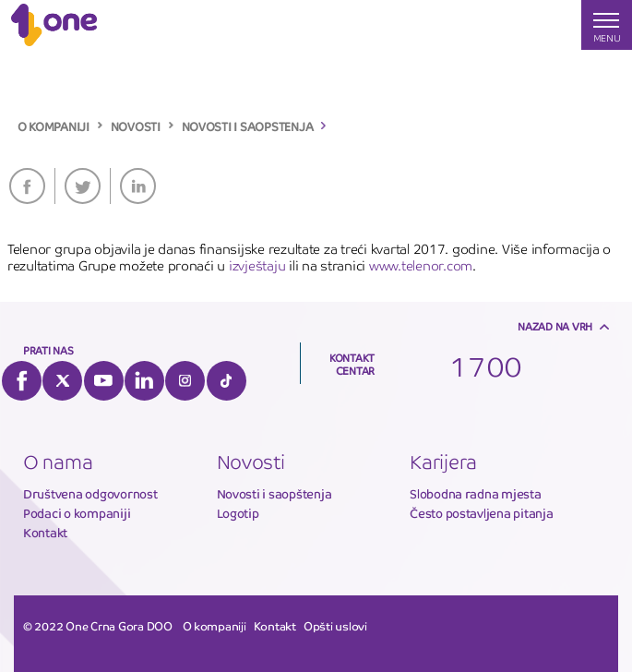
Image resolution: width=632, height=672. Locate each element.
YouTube (104, 381)
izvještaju (257, 266)
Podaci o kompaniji (77, 514)
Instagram (185, 381)
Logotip (238, 514)
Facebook (27, 186)
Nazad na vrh (555, 327)
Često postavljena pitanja (482, 514)
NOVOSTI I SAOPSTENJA (248, 127)
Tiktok (227, 381)
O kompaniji (215, 627)
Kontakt (45, 533)
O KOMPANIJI (54, 127)
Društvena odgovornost (90, 494)
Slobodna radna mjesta (476, 494)
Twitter (83, 186)
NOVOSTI (136, 127)
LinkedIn (138, 186)
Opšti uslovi (335, 627)
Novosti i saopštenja (274, 494)
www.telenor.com (421, 266)
